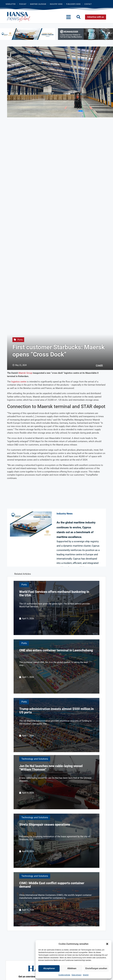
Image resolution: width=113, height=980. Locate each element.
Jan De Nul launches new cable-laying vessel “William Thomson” (51, 768)
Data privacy (77, 975)
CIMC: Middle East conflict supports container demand (52, 885)
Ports (20, 340)
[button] (107, 944)
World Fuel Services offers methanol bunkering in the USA (54, 593)
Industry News (56, 4)
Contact (88, 4)
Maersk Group (25, 373)
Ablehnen (72, 968)
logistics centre (19, 382)
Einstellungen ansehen (96, 968)
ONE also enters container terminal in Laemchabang (56, 650)
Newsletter (11, 4)
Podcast (23, 4)
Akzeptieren (49, 968)
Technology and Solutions (35, 759)
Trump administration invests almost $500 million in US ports (56, 711)
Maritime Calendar (38, 4)
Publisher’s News (73, 4)
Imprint (86, 975)
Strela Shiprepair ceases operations (45, 825)
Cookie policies (64, 975)
